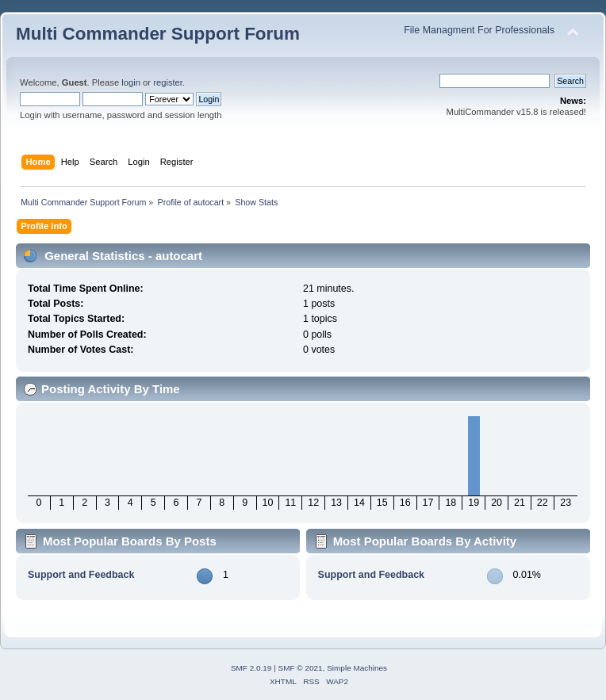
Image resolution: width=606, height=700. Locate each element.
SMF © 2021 (301, 668)
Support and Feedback (81, 575)
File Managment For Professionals (479, 30)
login (131, 82)
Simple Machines (357, 668)
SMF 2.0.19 (251, 668)
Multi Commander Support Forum (158, 34)
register (168, 82)
